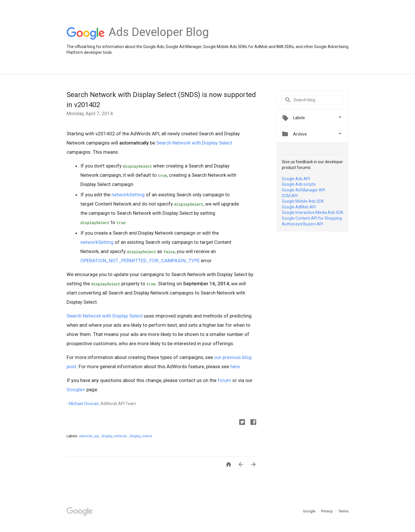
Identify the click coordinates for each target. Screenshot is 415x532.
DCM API (290, 196)
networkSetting (128, 195)
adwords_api (89, 436)
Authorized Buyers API (302, 224)
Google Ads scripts (299, 184)
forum (224, 380)
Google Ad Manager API (303, 190)
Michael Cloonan (84, 404)
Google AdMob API (299, 207)
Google (310, 511)
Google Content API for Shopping (312, 218)
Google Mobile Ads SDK (303, 201)
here (235, 366)
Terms (343, 511)
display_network (115, 436)
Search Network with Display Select (194, 143)
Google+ (76, 390)
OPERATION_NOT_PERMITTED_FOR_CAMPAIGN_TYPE (140, 261)
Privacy (327, 511)
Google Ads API (296, 179)
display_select (141, 436)
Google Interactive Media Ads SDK (313, 212)
